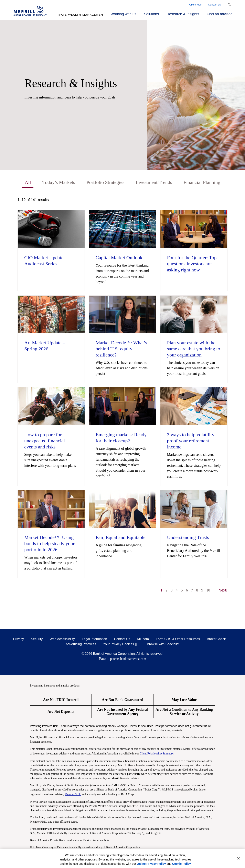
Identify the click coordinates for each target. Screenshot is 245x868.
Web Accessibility (62, 639)
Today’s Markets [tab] (59, 182)
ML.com (143, 639)
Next (223, 590)
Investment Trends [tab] (154, 182)
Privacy (19, 639)
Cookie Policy (182, 864)
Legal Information (94, 639)
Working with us (123, 14)
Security (37, 639)
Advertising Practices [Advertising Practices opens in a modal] (81, 644)
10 (208, 590)
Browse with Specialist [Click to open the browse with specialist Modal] (163, 644)
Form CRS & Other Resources (178, 639)
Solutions (151, 14)
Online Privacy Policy (151, 864)
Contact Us (122, 639)
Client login (196, 5)
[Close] (238, 858)
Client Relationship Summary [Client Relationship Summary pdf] (157, 754)
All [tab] (28, 182)
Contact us (214, 5)
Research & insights (183, 14)
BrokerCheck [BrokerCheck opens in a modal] (216, 639)
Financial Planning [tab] (202, 182)
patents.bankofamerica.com (128, 659)
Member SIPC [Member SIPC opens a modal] (73, 794)
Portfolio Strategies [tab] (105, 182)
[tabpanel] (123, 397)
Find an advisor (219, 14)
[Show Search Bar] (230, 5)
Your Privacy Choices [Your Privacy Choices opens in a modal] (119, 644)
